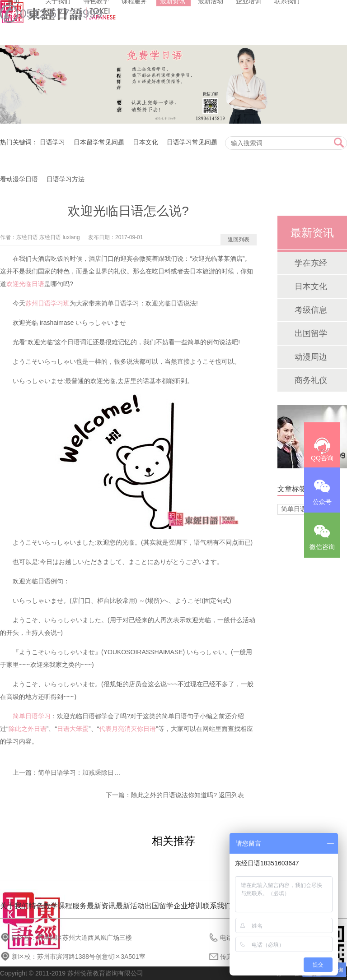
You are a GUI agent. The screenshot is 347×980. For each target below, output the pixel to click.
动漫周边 (311, 357)
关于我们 (14, 906)
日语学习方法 (66, 179)
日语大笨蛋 (73, 729)
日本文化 (145, 142)
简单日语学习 (32, 716)
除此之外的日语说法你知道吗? (174, 795)
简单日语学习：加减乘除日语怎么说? (90, 772)
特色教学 (43, 906)
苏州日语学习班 (47, 303)
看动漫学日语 (19, 179)
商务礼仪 (311, 380)
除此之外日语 (28, 729)
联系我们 (217, 906)
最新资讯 (101, 906)
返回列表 (239, 240)
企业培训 (188, 906)
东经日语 (27, 237)
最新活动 (130, 906)
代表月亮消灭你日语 (127, 729)
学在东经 (311, 263)
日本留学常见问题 (99, 142)
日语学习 (52, 142)
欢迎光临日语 (25, 284)
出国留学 (311, 333)
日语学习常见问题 (192, 142)
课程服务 (72, 906)
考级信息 (311, 310)
